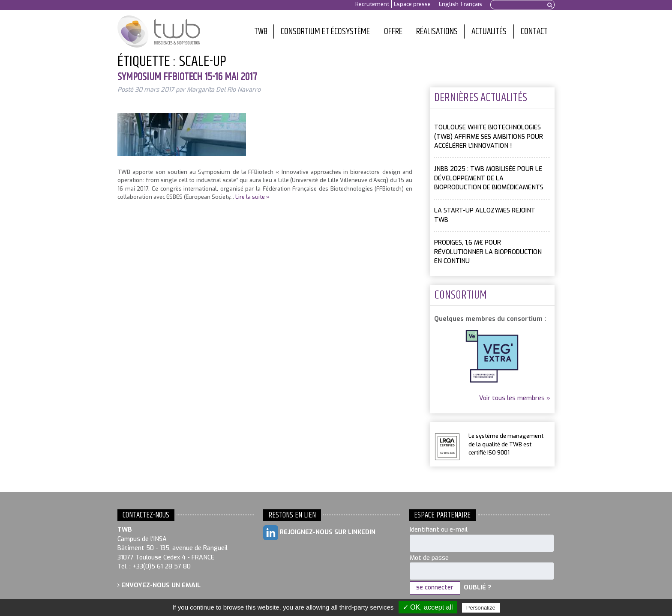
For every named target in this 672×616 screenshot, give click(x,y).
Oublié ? (477, 588)
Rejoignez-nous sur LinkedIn (319, 533)
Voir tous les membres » (515, 398)
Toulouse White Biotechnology (159, 32)
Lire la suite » (252, 197)
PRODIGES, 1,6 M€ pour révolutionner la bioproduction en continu (488, 252)
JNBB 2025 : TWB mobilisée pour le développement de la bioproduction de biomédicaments (489, 178)
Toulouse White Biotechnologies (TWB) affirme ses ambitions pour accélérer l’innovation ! (489, 137)
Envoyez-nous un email (159, 585)
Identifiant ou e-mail (439, 530)
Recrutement (372, 4)
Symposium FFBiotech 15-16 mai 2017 (187, 77)
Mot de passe (429, 558)
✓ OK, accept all (428, 607)
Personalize (481, 608)
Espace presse (412, 4)
